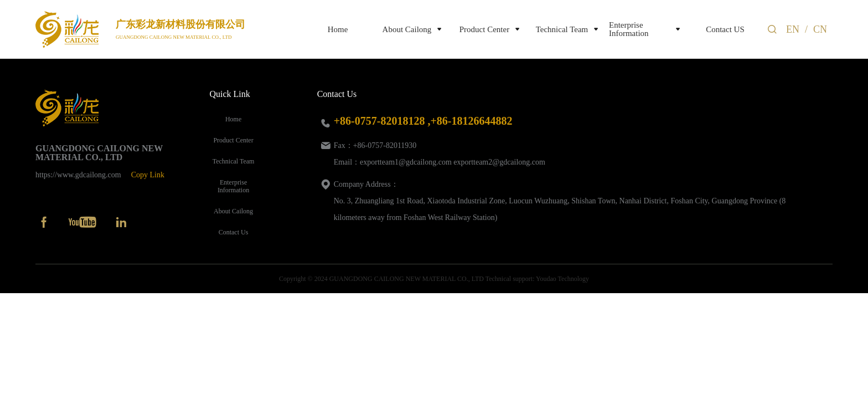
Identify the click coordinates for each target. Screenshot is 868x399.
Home (338, 30)
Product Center (484, 30)
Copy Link (148, 175)
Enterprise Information (629, 29)
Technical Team (562, 30)
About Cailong (407, 30)
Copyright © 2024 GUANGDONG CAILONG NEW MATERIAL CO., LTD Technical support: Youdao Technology (434, 279)
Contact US (725, 30)
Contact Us (234, 232)
